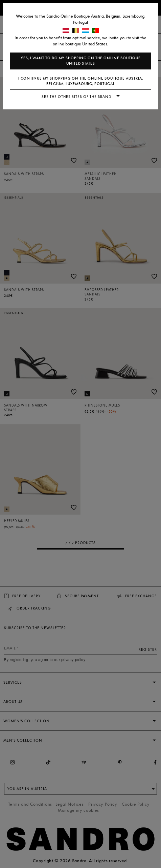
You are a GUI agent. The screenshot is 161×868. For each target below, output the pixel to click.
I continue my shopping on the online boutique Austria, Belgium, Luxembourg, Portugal (81, 81)
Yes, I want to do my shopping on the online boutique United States (81, 61)
